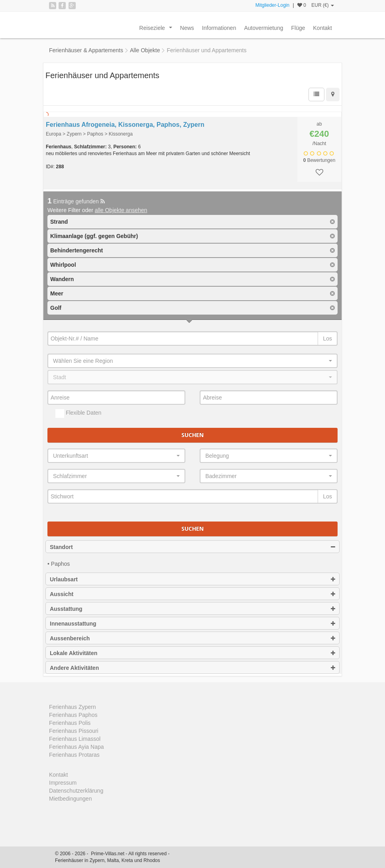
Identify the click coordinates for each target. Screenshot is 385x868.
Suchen (192, 435)
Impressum (63, 783)
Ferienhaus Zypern (73, 707)
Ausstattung (192, 609)
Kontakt (323, 28)
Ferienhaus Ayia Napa (77, 747)
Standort (192, 547)
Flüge (298, 28)
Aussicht (192, 594)
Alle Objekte (145, 50)
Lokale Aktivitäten (192, 653)
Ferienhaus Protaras (74, 755)
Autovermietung (263, 28)
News (187, 28)
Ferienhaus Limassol (75, 739)
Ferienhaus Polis (70, 723)
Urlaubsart (192, 579)
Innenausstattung (192, 624)
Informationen (219, 28)
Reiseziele (157, 30)
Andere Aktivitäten (192, 668)
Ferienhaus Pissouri (74, 731)
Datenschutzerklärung (76, 791)
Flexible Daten (78, 413)
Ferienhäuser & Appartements (86, 50)
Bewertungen (319, 160)
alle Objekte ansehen (121, 210)
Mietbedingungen (70, 799)
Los (327, 339)
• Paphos (59, 564)
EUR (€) (323, 5)
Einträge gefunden (76, 201)
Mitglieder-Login (272, 5)
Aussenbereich (192, 638)
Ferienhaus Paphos (73, 715)
